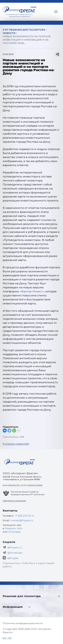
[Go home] (19, 462)
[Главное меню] (56, 12)
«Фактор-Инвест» (32, 291)
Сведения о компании (14, 501)
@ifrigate (13, 558)
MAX (20, 528)
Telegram (10, 528)
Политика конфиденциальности (23, 623)
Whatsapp (14, 532)
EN (4, 638)
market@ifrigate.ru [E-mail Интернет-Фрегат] (22, 520)
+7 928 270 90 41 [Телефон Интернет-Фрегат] (24, 516)
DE (10, 638)
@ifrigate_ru (15, 547)
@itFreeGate (15, 553)
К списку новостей (16, 444)
